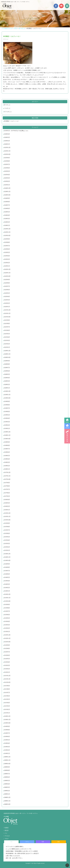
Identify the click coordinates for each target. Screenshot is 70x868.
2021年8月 (7, 324)
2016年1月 (7, 510)
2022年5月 (7, 293)
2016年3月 (7, 503)
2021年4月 (7, 337)
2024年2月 (7, 222)
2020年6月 (7, 371)
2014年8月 (7, 567)
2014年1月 (7, 591)
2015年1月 (7, 550)
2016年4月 (7, 500)
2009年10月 (7, 764)
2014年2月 (7, 588)
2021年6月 (7, 330)
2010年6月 (7, 737)
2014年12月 (7, 554)
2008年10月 (7, 804)
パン (6, 833)
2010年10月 (7, 723)
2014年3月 (7, 584)
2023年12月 (7, 229)
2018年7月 (7, 449)
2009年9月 (7, 767)
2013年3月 (7, 625)
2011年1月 (7, 713)
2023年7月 (7, 246)
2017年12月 (7, 472)
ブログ (7, 839)
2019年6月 (7, 412)
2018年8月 (7, 445)
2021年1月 (7, 347)
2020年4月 (7, 378)
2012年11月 (7, 638)
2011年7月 (7, 693)
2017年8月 (7, 486)
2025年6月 (7, 168)
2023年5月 (7, 252)
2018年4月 (7, 459)
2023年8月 (7, 242)
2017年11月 (7, 476)
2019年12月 (7, 391)
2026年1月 (7, 144)
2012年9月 (7, 645)
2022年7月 (7, 286)
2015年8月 (7, 527)
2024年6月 (7, 208)
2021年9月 (7, 320)
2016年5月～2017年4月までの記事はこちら (16, 131)
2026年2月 (7, 141)
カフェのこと (8, 112)
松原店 (67, 422)
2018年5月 (7, 456)
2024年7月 (7, 205)
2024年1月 (7, 225)
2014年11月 (7, 557)
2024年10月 (7, 195)
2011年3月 (7, 706)
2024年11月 (7, 192)
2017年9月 (7, 483)
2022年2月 (7, 303)
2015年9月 (7, 523)
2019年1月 (7, 428)
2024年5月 (7, 212)
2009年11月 (7, 760)
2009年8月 (7, 770)
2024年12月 (7, 188)
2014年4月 (7, 581)
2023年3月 (7, 259)
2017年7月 (7, 489)
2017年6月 (7, 493)
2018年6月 (7, 452)
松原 (43, 842)
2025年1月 (7, 185)
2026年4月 (7, 134)
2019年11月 (7, 395)
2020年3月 (7, 381)
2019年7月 (7, 408)
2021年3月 (7, 340)
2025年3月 (7, 178)
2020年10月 (7, 357)
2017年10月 (7, 479)
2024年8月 (7, 202)
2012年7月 (7, 652)
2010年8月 (7, 730)
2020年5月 (7, 374)
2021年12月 (7, 310)
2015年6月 (7, 533)
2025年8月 (7, 161)
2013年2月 (7, 628)
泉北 (59, 842)
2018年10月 (7, 439)
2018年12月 (7, 432)
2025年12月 (7, 148)
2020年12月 (7, 351)
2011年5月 (7, 699)
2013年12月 (7, 594)
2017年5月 (7, 496)
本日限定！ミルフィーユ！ (12, 121)
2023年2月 (7, 263)
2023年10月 (7, 236)
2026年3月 (7, 137)
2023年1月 (7, 266)
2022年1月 (7, 307)
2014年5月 (7, 577)
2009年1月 (7, 794)
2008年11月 (7, 801)
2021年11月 (7, 313)
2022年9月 (7, 280)
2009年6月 (7, 777)
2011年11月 (7, 679)
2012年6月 (7, 655)
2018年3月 (7, 462)
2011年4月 (7, 703)
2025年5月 (7, 171)
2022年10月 (7, 276)
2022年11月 (7, 273)
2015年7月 (7, 530)
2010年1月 (7, 753)
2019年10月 (7, 398)
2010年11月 (7, 720)
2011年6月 (7, 696)
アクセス (7, 836)
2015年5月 (7, 537)
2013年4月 (7, 621)
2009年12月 (7, 757)
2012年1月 (7, 672)
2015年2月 (7, 547)
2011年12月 (7, 676)
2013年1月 (7, 632)
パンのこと (7, 108)
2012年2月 (7, 669)
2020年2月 (7, 385)
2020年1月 (7, 388)
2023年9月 (7, 239)
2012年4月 (7, 662)
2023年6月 (7, 249)
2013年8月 (7, 608)
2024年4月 (7, 215)
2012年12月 (7, 635)
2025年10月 (7, 154)
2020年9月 (7, 361)
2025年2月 (7, 181)
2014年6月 (7, 574)
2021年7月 (7, 327)
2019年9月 (7, 401)
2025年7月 (7, 164)
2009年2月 (7, 791)
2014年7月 (7, 571)
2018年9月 (7, 442)
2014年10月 (7, 560)
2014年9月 (7, 564)
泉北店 (67, 428)
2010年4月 (7, 743)
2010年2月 (7, 750)
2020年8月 (7, 364)
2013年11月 (7, 598)
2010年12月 (7, 716)
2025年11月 (7, 151)
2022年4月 (7, 297)
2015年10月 (7, 520)
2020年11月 (7, 354)
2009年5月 (7, 781)
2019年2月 (7, 425)
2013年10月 (7, 601)
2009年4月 (7, 784)
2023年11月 (7, 232)
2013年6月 (7, 615)
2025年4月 (7, 175)
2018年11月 (7, 435)
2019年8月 (7, 405)
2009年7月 (7, 774)
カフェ (27, 842)
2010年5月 (7, 740)
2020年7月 (7, 368)
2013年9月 (7, 605)
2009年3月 (7, 787)
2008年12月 (7, 797)
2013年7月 (7, 611)
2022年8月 (7, 283)
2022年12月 (7, 269)
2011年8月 (7, 689)
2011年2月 (7, 709)
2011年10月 (7, 682)
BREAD (67, 436)
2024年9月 (7, 198)
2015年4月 (7, 540)
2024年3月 (7, 219)
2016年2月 (7, 506)
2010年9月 (7, 726)
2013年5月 (7, 618)
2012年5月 (7, 659)
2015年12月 (7, 513)
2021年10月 (7, 317)
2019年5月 (7, 415)
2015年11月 (7, 517)
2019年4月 (7, 418)
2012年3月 (7, 665)
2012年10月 (7, 642)
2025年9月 (7, 158)
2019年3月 (7, 422)
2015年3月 (7, 544)
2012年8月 (7, 648)
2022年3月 (7, 300)
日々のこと (7, 105)
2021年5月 (7, 334)
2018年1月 (7, 469)
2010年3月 (7, 747)
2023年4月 (7, 256)
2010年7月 (7, 733)
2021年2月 (7, 344)
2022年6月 (7, 290)
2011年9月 (7, 686)
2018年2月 (7, 466)
